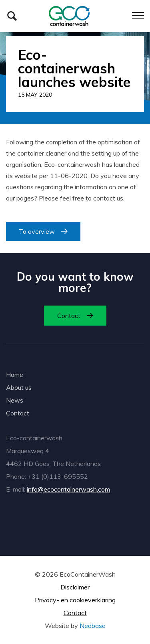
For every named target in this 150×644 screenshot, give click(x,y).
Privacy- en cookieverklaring (75, 600)
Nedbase (93, 626)
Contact (69, 316)
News (15, 400)
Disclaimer (75, 587)
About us (19, 387)
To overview (37, 231)
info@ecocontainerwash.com (68, 489)
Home (15, 375)
